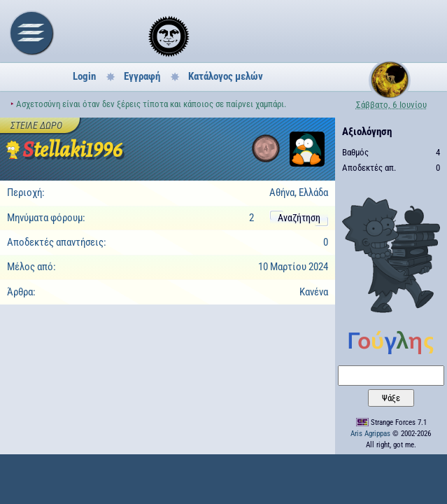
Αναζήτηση (299, 218)
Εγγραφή (142, 76)
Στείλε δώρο (36, 125)
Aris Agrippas (370, 434)
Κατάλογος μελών (226, 76)
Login (84, 76)
